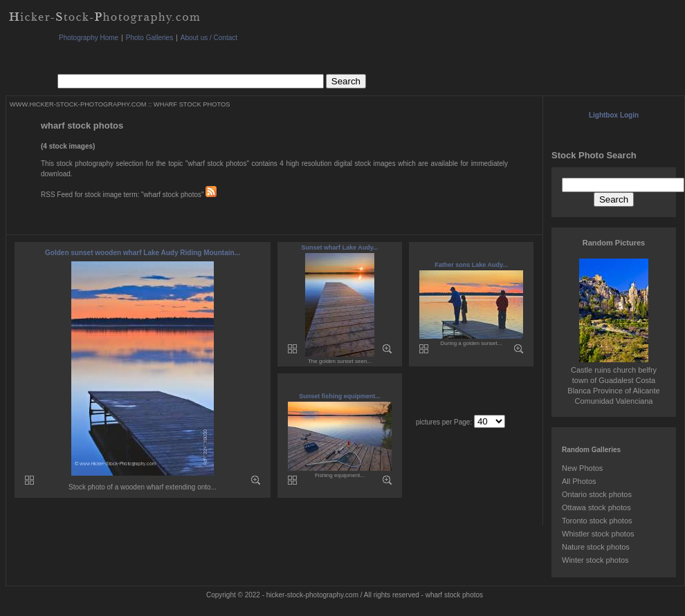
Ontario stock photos (597, 494)
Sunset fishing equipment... (340, 396)
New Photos (582, 468)
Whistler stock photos (598, 534)
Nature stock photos (596, 547)
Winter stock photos (595, 560)
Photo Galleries (149, 38)
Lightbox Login (614, 115)
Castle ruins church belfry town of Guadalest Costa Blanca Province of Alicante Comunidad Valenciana (613, 380)
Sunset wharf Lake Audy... (339, 248)
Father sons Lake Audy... (471, 265)
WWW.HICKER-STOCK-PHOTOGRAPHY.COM (78, 104)
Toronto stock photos (597, 521)
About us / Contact (209, 38)
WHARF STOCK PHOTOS (192, 104)
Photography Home (89, 38)
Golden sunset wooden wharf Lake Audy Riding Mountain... (143, 253)
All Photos (579, 481)
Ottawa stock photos (596, 507)
